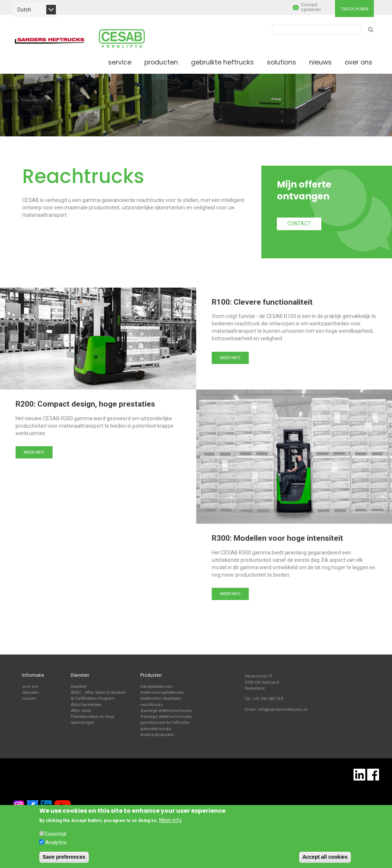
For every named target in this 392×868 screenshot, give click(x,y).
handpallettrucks (156, 686)
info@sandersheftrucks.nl (282, 709)
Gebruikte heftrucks (222, 62)
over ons (30, 686)
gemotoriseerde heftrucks (165, 722)
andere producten (157, 735)
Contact (299, 223)
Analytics (56, 842)
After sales (81, 710)
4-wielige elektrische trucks (166, 716)
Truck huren (354, 9)
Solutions (282, 62)
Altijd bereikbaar (86, 705)
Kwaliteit (79, 686)
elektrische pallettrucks (162, 692)
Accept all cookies (325, 857)
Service (120, 62)
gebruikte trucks (156, 729)
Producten (161, 62)
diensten (31, 692)
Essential (56, 834)
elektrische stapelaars (161, 698)
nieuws (29, 698)
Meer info (230, 358)
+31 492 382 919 (268, 699)
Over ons (359, 62)
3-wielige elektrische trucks (166, 710)
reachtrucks (152, 705)
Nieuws (320, 62)
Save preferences (64, 857)
